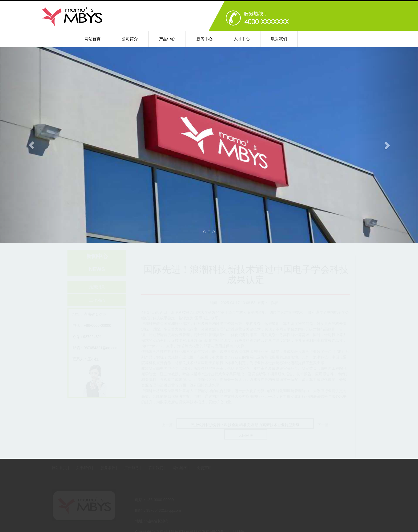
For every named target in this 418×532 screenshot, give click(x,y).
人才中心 (242, 39)
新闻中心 (204, 39)
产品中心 (167, 39)
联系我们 (279, 39)
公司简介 (130, 39)
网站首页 (93, 39)
